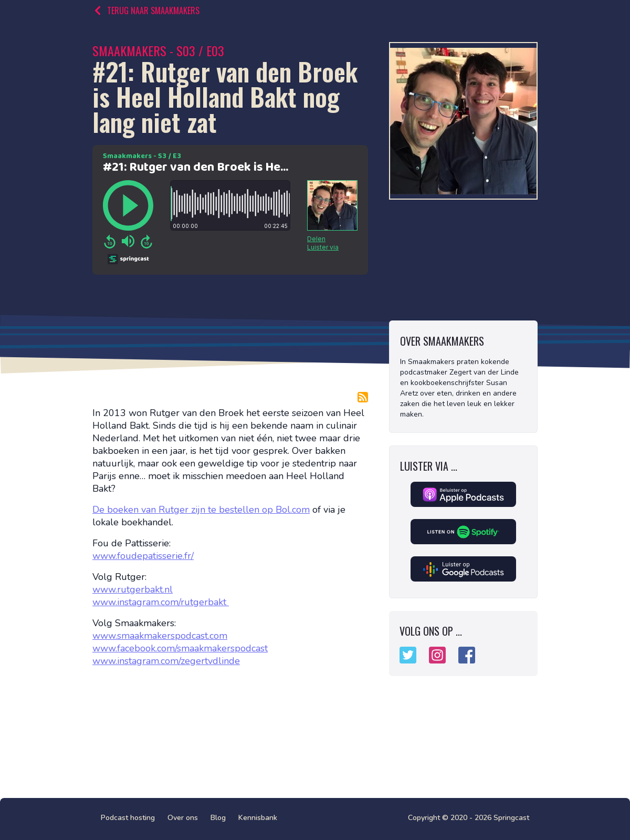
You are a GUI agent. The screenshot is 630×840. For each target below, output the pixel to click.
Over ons (183, 818)
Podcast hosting (128, 818)
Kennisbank (258, 818)
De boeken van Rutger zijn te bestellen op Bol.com (201, 510)
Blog (218, 818)
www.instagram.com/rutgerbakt (161, 602)
